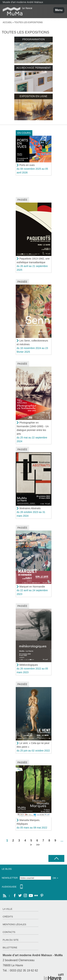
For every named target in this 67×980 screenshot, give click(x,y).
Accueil (7, 22)
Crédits (8, 917)
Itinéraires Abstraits (30, 508)
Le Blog (7, 869)
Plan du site (11, 940)
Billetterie (10, 948)
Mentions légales (14, 924)
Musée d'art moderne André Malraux (23, 2)
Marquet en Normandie (32, 587)
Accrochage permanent (33, 68)
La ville (8, 909)
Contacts (9, 932)
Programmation (34, 39)
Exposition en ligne (33, 96)
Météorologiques (29, 665)
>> (38, 845)
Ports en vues (27, 165)
